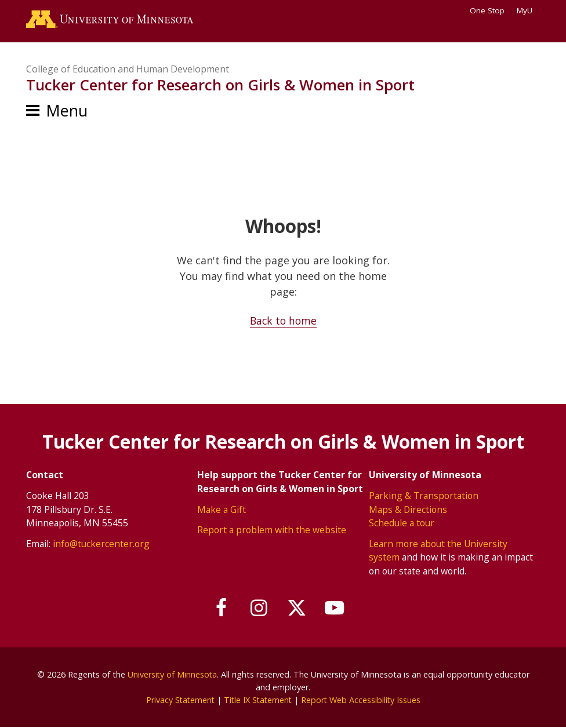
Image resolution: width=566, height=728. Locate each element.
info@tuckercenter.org (101, 544)
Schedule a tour (402, 523)
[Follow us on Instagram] (259, 608)
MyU (528, 10)
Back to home (283, 322)
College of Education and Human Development (128, 70)
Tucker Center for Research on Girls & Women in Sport (220, 86)
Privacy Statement (178, 700)
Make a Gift (222, 509)
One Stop (487, 10)
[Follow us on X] (297, 608)
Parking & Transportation (424, 496)
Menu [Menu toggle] (67, 112)
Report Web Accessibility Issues (362, 700)
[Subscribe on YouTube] (337, 608)
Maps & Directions (408, 509)
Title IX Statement (258, 700)
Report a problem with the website (272, 530)
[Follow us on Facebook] (219, 608)
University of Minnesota (172, 675)
